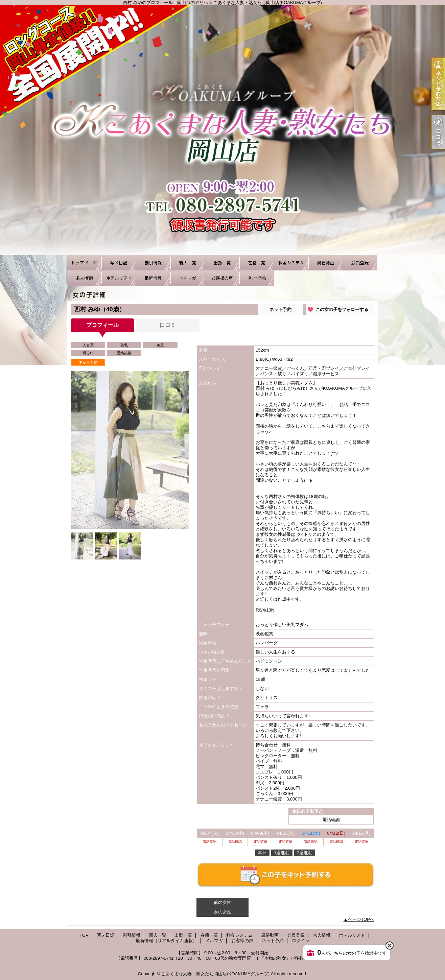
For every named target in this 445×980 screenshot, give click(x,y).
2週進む (305, 853)
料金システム (291, 263)
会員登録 (360, 263)
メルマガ (188, 278)
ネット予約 (257, 278)
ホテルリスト (119, 278)
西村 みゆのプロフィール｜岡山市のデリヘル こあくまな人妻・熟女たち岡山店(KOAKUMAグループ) (222, 130)
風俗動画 (326, 263)
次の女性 (222, 912)
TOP (84, 263)
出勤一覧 (222, 263)
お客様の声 (222, 278)
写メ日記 (119, 263)
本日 (262, 853)
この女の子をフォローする (342, 309)
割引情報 (153, 263)
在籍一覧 (257, 263)
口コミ (168, 325)
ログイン (301, 941)
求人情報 (84, 278)
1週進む (282, 853)
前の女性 (222, 902)
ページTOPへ (361, 919)
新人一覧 (188, 263)
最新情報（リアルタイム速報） (153, 278)
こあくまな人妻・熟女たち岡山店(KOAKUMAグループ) (215, 974)
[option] (130, 450)
